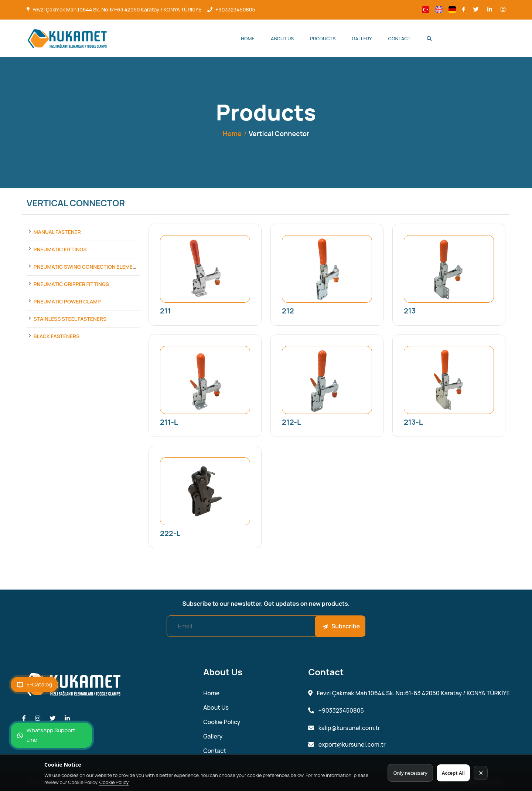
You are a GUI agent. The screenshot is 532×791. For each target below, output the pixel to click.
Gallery (362, 38)
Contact (400, 38)
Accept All (453, 773)
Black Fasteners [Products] (57, 336)
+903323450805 (235, 9)
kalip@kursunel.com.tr (344, 728)
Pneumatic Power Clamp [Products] (67, 301)
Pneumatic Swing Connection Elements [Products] (88, 267)
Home (248, 38)
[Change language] (426, 10)
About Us (282, 38)
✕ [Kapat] (481, 773)
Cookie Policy (114, 782)
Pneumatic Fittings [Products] (60, 249)
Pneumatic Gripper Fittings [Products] (71, 284)
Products (323, 38)
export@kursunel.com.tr (347, 745)
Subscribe (341, 626)
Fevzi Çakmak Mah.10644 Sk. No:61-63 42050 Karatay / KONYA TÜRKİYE (117, 9)
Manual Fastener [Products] (57, 232)
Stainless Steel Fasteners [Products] (70, 319)
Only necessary (410, 773)
